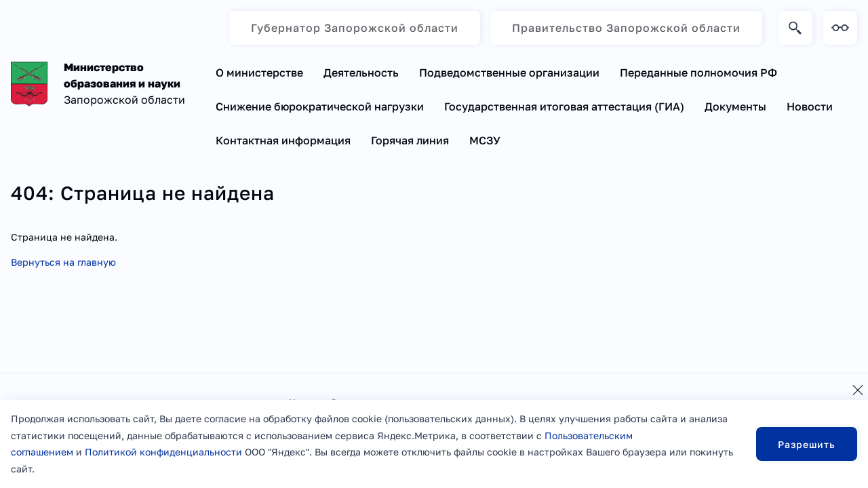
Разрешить (807, 444)
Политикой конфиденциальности (163, 452)
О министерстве (259, 73)
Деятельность (361, 73)
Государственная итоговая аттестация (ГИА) (564, 106)
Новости (810, 106)
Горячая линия (410, 140)
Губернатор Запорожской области (355, 28)
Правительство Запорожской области (626, 28)
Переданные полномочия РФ (698, 73)
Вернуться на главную (63, 262)
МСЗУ (485, 140)
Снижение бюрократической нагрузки (320, 106)
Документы (735, 106)
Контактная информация (283, 140)
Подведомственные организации (509, 73)
